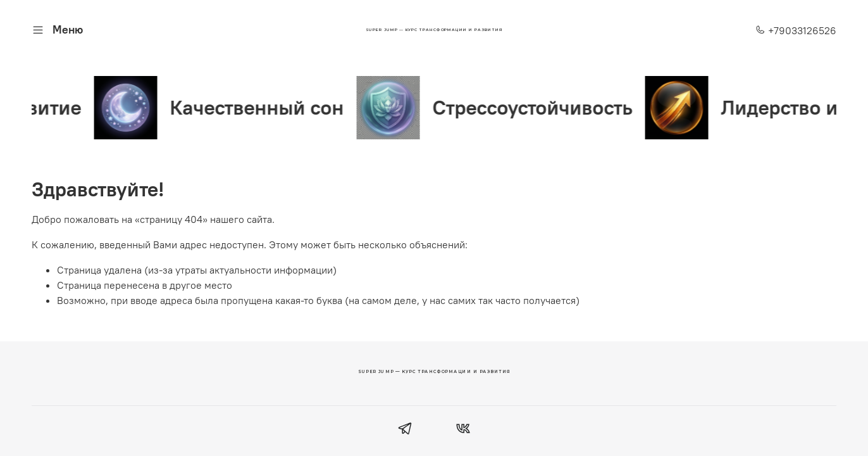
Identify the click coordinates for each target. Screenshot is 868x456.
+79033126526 (796, 30)
